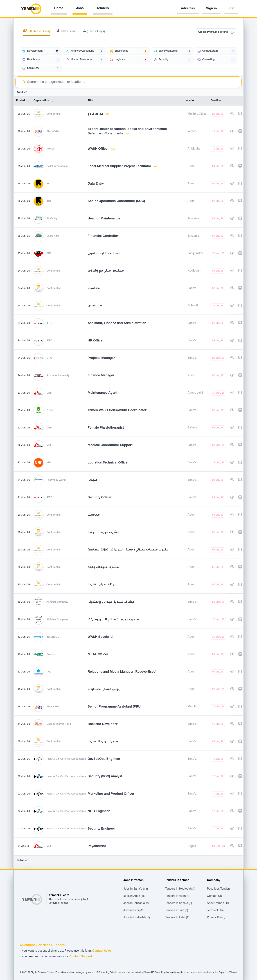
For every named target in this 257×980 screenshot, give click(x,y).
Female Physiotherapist (106, 428)
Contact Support (81, 957)
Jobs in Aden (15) (134, 896)
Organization (44, 101)
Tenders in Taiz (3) (177, 911)
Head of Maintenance (104, 219)
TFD (49, 672)
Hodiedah (194, 271)
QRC (49, 358)
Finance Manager (101, 376)
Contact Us (214, 896)
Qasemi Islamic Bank (59, 724)
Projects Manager (101, 358)
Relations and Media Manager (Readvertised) (122, 672)
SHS (49, 254)
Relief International (57, 166)
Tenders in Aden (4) (177, 896)
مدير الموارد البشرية (103, 742)
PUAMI (50, 149)
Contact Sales (102, 951)
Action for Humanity (58, 376)
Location (193, 101)
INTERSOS (53, 637)
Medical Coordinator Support (110, 445)
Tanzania (193, 219)
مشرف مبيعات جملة (103, 567)
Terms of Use (215, 911)
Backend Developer (103, 724)
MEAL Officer (98, 655)
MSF (49, 393)
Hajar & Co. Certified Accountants (66, 759)
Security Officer (100, 498)
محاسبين (95, 306)
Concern (51, 655)
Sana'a (192, 288)
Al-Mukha (194, 149)
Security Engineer (101, 829)
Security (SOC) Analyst (105, 777)
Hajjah (192, 846)
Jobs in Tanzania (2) (136, 903)
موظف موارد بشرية (102, 585)
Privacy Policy (216, 918)
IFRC (49, 323)
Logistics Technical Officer (108, 463)
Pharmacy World (56, 480)
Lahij (191, 254)
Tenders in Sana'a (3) (179, 903)
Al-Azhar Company (57, 602)
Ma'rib (192, 707)
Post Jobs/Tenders (219, 889)
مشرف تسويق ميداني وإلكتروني (111, 602)
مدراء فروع (96, 114)
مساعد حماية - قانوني (104, 254)
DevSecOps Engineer (104, 759)
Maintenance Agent (102, 393)
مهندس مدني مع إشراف (106, 271)
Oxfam (50, 410)
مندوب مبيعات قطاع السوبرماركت (113, 620)
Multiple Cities (197, 114)
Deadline (219, 101)
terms (124, 972)
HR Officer (96, 341)
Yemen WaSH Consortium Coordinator (117, 410)
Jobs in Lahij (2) (133, 911)
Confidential (53, 114)
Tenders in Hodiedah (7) (180, 889)
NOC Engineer (99, 811)
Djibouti (193, 306)
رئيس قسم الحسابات (104, 689)
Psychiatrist (97, 846)
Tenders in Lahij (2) (177, 918)
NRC (49, 463)
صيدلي (93, 480)
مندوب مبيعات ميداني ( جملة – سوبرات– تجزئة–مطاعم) (128, 550)
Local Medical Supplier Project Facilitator (120, 166)
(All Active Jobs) (36, 32)
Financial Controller (103, 236)
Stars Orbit (53, 132)
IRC (49, 184)
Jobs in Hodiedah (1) (137, 918)
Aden (191, 166)
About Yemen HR (218, 903)
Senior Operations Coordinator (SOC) (116, 201)
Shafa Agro (53, 219)
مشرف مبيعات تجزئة (103, 533)
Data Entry (96, 184)
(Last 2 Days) (94, 32)
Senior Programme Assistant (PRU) (115, 707)
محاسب (94, 288)
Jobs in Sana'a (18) (136, 889)
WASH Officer (99, 149)
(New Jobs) (67, 32)
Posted (23, 101)
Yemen (192, 132)
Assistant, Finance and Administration (117, 323)
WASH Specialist (101, 637)
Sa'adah (193, 428)
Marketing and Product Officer (111, 794)
